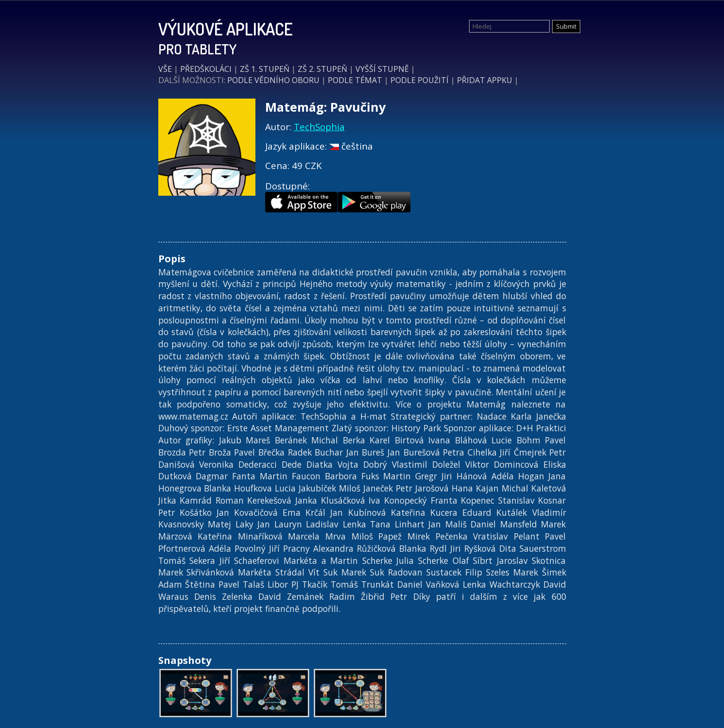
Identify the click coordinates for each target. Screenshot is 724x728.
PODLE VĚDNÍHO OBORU (273, 80)
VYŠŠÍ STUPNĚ (382, 69)
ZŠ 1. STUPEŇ (265, 69)
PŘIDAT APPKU (485, 80)
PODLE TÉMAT (355, 80)
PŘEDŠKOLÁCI (206, 69)
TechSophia (319, 127)
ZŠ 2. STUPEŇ (322, 69)
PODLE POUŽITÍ (420, 80)
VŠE (165, 69)
